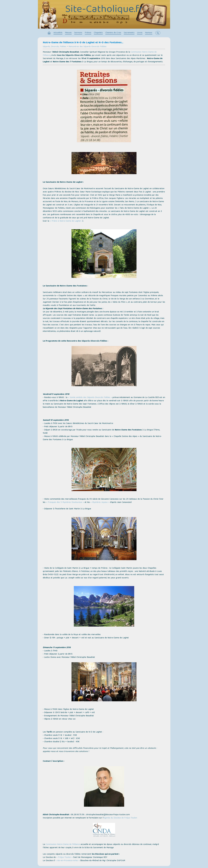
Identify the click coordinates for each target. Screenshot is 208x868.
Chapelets (98, 33)
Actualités (58, 33)
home (49, 33)
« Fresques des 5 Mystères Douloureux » (65, 502)
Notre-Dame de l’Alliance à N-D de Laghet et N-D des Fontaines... (83, 43)
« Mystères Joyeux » (100, 502)
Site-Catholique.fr (104, 10)
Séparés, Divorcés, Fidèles (55, 47)
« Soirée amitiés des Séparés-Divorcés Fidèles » (90, 398)
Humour (149, 33)
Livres (140, 33)
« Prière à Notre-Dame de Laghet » (66, 221)
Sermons (78, 33)
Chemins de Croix (113, 33)
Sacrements (129, 33)
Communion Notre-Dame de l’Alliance (63, 844)
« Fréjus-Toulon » (64, 857)
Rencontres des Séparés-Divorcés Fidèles (87, 47)
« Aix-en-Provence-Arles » (68, 861)
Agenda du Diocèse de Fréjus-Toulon (120, 818)
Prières (88, 33)
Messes (68, 33)
